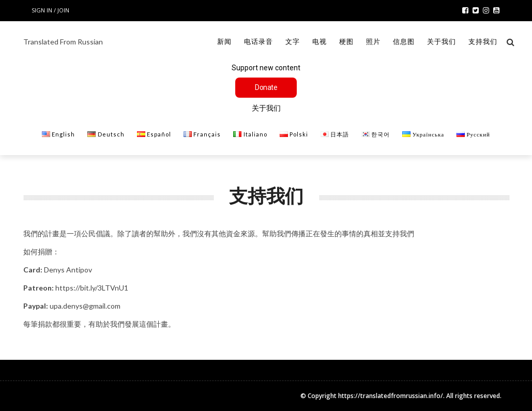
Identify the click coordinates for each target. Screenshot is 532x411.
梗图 (346, 42)
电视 (320, 42)
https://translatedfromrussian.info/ (391, 396)
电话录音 (259, 42)
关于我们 (442, 42)
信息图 (404, 42)
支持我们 (483, 42)
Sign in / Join (50, 10)
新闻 (224, 42)
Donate (266, 87)
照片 (373, 42)
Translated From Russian (63, 42)
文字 (293, 42)
